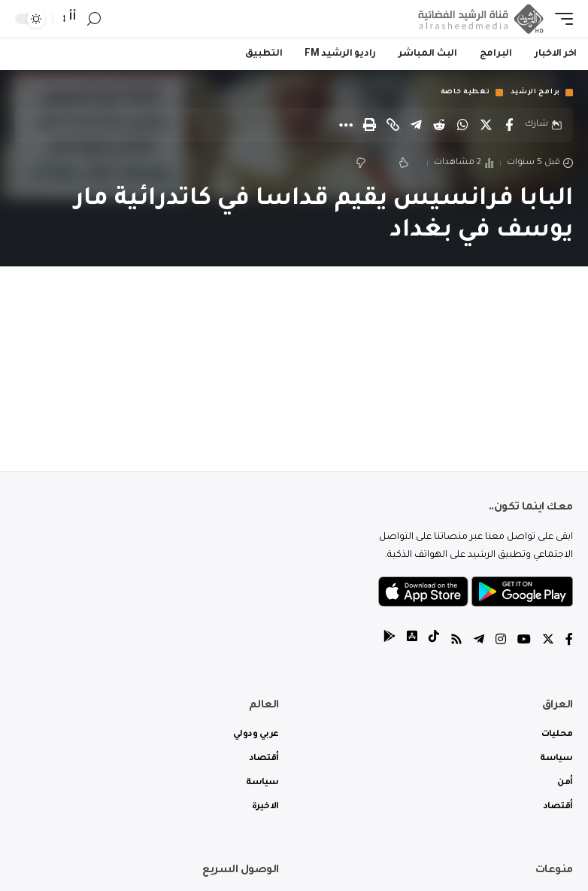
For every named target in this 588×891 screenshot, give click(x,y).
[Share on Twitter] (486, 125)
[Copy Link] (393, 125)
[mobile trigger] (560, 19)
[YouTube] (524, 642)
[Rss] (456, 642)
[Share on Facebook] (509, 125)
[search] (94, 19)
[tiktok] (434, 642)
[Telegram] (479, 642)
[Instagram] (501, 642)
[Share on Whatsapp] (462, 125)
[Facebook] (569, 642)
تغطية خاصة (465, 93)
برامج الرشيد (535, 93)
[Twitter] (548, 642)
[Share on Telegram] (416, 125)
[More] (346, 125)
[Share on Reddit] (439, 125)
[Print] (369, 125)
